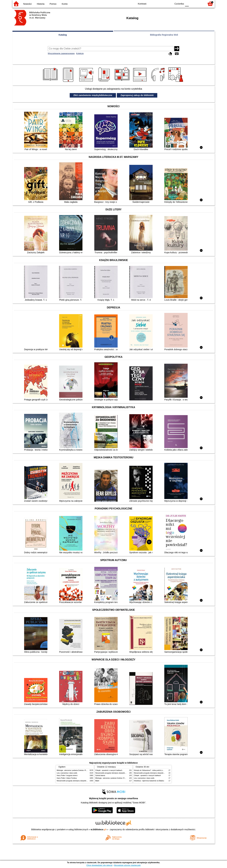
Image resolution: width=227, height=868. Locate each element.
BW (157, 3)
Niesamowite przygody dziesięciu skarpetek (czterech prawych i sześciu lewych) (85, 781)
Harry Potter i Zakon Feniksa (67, 778)
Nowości (27, 4)
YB (163, 3)
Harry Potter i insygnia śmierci (67, 775)
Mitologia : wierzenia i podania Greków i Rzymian (74, 770)
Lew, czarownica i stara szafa (67, 773)
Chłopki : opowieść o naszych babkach (109, 770)
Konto (65, 4)
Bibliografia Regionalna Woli (164, 35)
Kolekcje (80, 53)
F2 (200, 3)
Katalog (63, 35)
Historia (41, 4)
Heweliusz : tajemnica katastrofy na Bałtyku (149, 781)
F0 (187, 3)
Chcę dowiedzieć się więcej (99, 865)
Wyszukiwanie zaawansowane (61, 53)
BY (169, 3)
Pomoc (53, 4)
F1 (192, 3)
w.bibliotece (98, 829)
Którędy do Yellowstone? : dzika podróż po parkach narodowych (156, 770)
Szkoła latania (100, 775)
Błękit (97, 781)
